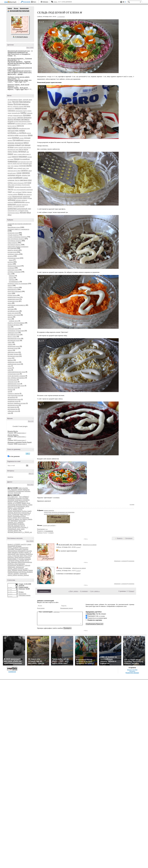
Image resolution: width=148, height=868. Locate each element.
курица (15, 138)
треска (29, 192)
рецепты (10, 477)
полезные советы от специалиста (18, 229)
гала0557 (16, 574)
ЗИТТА (20, 518)
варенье (25, 104)
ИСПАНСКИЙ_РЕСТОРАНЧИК (70, 545)
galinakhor (15, 553)
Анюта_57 (27, 514)
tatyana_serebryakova (14, 511)
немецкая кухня (13, 333)
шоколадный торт (24, 209)
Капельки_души (13, 564)
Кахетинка (25, 518)
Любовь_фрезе (13, 569)
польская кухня (13, 388)
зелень (10, 119)
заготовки (11, 309)
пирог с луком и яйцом (20, 154)
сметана (23, 180)
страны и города (13, 288)
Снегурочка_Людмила (25, 572)
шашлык (12, 204)
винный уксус (11, 109)
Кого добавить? (24, 497)
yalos (17, 554)
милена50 (22, 521)
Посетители (22, 594)
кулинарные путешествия (16, 331)
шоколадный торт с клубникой (16, 211)
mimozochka (12, 505)
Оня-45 (23, 526)
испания (11, 121)
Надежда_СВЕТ (23, 569)
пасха (26, 149)
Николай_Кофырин (14, 526)
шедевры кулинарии (14, 272)
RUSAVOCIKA (24, 548)
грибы (23, 113)
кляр (18, 133)
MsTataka (19, 505)
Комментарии (24, 8)
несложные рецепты (14, 245)
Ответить (117, 561)
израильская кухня (14, 297)
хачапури (26, 196)
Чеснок (15, 102)
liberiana (10, 501)
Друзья (16, 8)
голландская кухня (14, 374)
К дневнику (84, 591)
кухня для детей (13, 313)
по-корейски (25, 159)
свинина (26, 173)
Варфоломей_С (13, 559)
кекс (17, 131)
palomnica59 (12, 506)
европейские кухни (14, 227)
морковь (11, 143)
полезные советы (13, 254)
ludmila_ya (11, 503)
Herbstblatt (11, 500)
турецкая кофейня (13, 195)
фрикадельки (17, 197)
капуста (20, 126)
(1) (17, 86)
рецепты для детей (14, 315)
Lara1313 (23, 544)
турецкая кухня (12, 382)
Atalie (20, 488)
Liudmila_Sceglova (19, 501)
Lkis (27, 501)
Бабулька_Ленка (13, 557)
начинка (11, 145)
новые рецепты (13, 243)
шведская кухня (13, 352)
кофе (17, 135)
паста (21, 149)
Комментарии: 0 (22, 440)
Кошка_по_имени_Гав (15, 519)
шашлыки (19, 205)
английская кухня (13, 311)
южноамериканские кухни (16, 386)
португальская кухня (23, 162)
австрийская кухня (14, 335)
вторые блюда (12, 295)
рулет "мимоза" (15, 166)
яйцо (10, 215)
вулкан (24, 108)
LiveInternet (11, 2)
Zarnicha (25, 549)
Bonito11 (10, 544)
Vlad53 (29, 511)
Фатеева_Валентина (14, 532)
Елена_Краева (12, 518)
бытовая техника (13, 354)
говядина (11, 111)
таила (23, 529)
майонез (20, 140)
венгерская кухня (13, 405)
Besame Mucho (13, 431)
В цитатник (131, 561)
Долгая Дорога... (13, 435)
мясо (26, 143)
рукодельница (12, 380)
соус (30, 180)
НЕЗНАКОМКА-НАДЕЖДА (16, 524)
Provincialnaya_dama (22, 506)
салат (10, 168)
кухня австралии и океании (16, 376)
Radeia (10, 508)
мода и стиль (12, 337)
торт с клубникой (17, 192)
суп (25, 183)
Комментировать (44, 591)
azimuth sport (28, 100)
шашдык (27, 202)
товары (10, 344)
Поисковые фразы (25, 595)
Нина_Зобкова (12, 570)
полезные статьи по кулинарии (18, 284)
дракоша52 (17, 493)
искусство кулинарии (14, 291)
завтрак (20, 118)
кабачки (11, 123)
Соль (10, 102)
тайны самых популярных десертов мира (19, 185)
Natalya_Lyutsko (27, 505)
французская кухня (14, 266)
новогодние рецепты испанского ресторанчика (59, 512)
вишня (18, 108)
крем (30, 135)
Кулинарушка (20, 491)
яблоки (23, 213)
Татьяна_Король (13, 531)
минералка (27, 140)
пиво (28, 152)
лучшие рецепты (13, 235)
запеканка (27, 117)
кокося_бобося (12, 575)
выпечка (10, 262)
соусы (10, 183)
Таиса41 (10, 574)
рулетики (23, 166)
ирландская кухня (13, 346)
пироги (15, 157)
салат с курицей (18, 168)
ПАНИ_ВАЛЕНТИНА (14, 527)
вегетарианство (13, 409)
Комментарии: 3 (22, 433)
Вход (35, 2)
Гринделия (11, 561)
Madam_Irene (26, 503)
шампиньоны (19, 202)
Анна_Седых (28, 556)
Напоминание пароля (66, 608)
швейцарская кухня (14, 364)
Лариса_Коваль (27, 519)
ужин (9, 413)
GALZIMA (25, 498)
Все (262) (30, 485)
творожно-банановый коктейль (23, 187)
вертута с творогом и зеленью (16, 107)
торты (24, 192)
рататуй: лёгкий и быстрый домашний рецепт (20, 164)
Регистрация (27, 2)
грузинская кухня (13, 301)
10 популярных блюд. (15, 100)
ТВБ (20, 531)
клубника (12, 133)
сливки (25, 178)
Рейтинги (45, 2)
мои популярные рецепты (16, 239)
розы (9, 166)
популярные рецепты (14, 241)
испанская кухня (13, 233)
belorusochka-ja (13, 551)
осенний (20, 148)
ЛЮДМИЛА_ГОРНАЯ (23, 565)
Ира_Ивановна (12, 490)
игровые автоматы (21, 119)
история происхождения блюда (22, 122)
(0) (32, 51)
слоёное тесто (13, 321)
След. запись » (95, 591)
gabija (9, 553)
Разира (31, 570)
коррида (29, 133)
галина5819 (11, 491)
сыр (29, 183)
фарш (21, 194)
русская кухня (12, 252)
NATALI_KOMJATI (13, 548)
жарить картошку (12, 118)
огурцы (11, 147)
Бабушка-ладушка (25, 557)
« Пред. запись (73, 591)
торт (10, 192)
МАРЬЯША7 (15, 521)
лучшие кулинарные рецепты (17, 237)
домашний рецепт (18, 116)
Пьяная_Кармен (23, 570)
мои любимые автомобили (16, 378)
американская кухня (14, 399)
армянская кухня (13, 362)
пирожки (23, 157)
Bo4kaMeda (11, 498)
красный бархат (23, 136)
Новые (132, 591)
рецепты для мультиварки (16, 323)
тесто (10, 189)
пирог (10, 154)
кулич (10, 138)
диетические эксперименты (16, 305)
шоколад (12, 208)
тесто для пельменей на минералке (23, 190)
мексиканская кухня (14, 339)
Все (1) (31, 474)
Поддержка (121, 2)
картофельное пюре (24, 128)
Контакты (132, 671)
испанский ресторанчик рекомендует (19, 224)
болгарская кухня (13, 356)
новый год (19, 145)
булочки (17, 104)
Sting (9, 439)
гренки (9, 113)
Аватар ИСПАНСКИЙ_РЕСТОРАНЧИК (20, 25)
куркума (21, 138)
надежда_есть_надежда (15, 523)
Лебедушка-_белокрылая (16, 567)
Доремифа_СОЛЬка (19, 516)
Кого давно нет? (13, 497)
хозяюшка (11, 268)
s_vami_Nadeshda (18, 508)
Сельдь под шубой (49, 525)
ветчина (27, 106)
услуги (10, 368)
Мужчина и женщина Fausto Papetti (20, 442)
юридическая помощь (13, 213)
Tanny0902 (11, 549)
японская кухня (13, 348)
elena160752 (22, 551)
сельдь (18, 175)
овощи (27, 145)
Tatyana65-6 (19, 549)
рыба (29, 166)
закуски (10, 317)
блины (10, 104)
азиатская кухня (13, 270)
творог (11, 187)
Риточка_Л (25, 527)
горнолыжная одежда (21, 111)
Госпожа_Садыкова (25, 559)
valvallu (20, 490)
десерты (10, 256)
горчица (29, 111)
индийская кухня (13, 401)
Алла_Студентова (13, 514)
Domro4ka (19, 498)
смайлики (56, 612)
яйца (29, 213)
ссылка (78, 547)
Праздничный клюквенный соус (19, 51)
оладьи (16, 148)
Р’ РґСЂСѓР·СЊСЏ (22, 37)
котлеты (11, 135)
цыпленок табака (12, 198)
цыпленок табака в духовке (25, 198)
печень (15, 152)
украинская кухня (13, 299)
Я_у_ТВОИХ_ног (27, 532)
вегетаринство (12, 407)
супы (9, 366)
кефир (22, 131)
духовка (27, 115)
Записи (10, 8)
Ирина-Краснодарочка (25, 562)
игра (9, 327)
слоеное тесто (13, 180)
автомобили (12, 397)
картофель (13, 128)
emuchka (25, 488)
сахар (19, 173)
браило (10, 516)
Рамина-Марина (13, 572)
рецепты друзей (13, 250)
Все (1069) (30, 48)
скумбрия (18, 178)
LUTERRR (18, 503)
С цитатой (124, 561)
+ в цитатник (61, 17)
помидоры (13, 161)
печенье (22, 151)
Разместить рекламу (132, 673)
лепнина (10, 140)
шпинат (26, 211)
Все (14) (31, 421)
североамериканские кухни (16, 372)
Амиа (21, 514)
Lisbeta (29, 544)
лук (14, 140)
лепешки (27, 138)
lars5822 (21, 553)
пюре (31, 162)
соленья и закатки (13, 394)
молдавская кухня (13, 341)
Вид (124, 2)
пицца (17, 159)
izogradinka (26, 500)
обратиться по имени (90, 545)
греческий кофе (16, 113)
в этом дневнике (14, 456)
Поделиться (129, 538)
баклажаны (25, 102)
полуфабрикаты (14, 282)
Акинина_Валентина (14, 513)
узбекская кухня (13, 411)
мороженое (19, 143)
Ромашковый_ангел (14, 529)
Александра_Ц (26, 513)
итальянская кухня (14, 258)
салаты (24, 170)
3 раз (46, 529)
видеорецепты (12, 289)
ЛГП (9, 521)
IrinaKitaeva (18, 500)
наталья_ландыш (23, 575)
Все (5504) (30, 541)
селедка (11, 175)
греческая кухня (13, 329)
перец (10, 152)
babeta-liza (26, 490)
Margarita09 (11, 546)
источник (132, 504)
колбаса (23, 133)
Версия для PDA (132, 670)
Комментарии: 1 (22, 437)
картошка (11, 131)
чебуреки (12, 200)
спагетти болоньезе (18, 183)
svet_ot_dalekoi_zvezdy (15, 510)
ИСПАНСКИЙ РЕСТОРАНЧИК (8, 11)
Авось (55, 2)
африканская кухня (14, 384)
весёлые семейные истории (17, 403)
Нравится (120, 538)
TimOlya (24, 511)
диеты (10, 303)
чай (9, 392)
